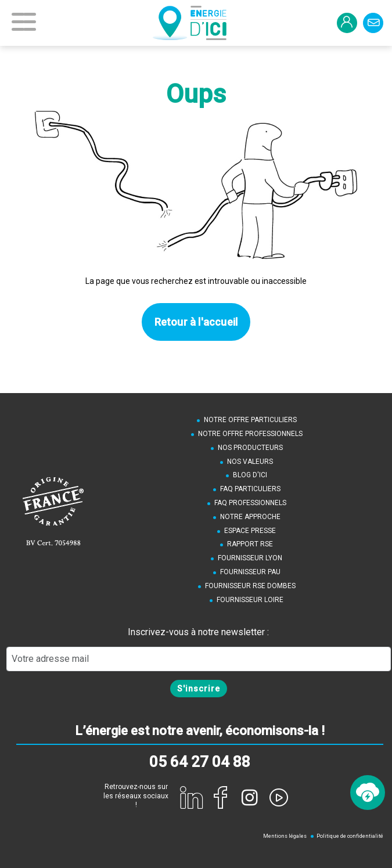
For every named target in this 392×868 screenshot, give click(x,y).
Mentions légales (285, 836)
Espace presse (250, 531)
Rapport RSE (250, 544)
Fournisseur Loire (250, 600)
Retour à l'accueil (196, 322)
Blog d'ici (250, 475)
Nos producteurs (250, 448)
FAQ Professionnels (250, 503)
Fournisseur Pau (250, 572)
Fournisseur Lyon (250, 558)
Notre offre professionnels (250, 434)
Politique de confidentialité (350, 836)
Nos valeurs (250, 462)
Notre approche (250, 517)
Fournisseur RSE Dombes (250, 586)
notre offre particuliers (250, 420)
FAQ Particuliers (250, 489)
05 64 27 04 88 (200, 762)
